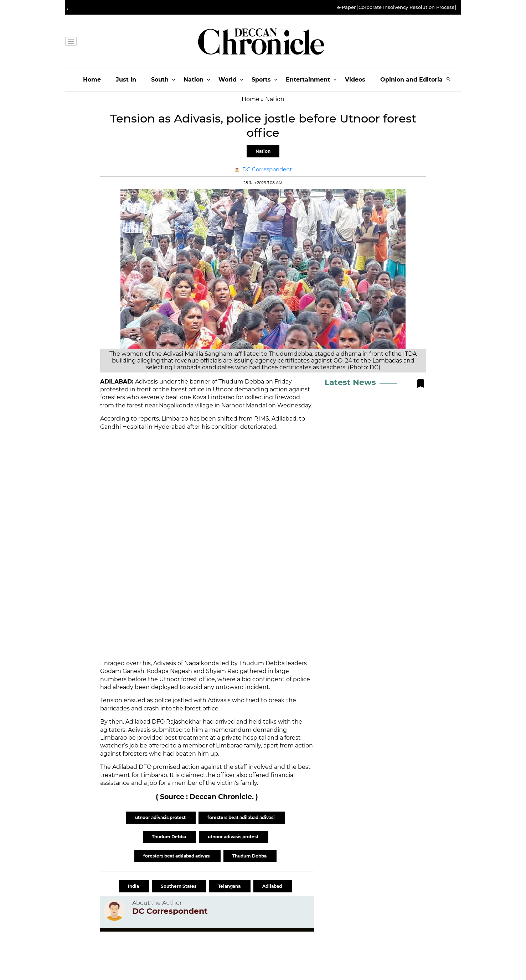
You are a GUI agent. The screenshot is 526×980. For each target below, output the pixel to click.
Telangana (230, 886)
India (134, 886)
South (160, 80)
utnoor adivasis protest (161, 817)
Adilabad (273, 886)
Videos (355, 80)
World (228, 80)
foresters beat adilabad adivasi (242, 817)
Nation (194, 80)
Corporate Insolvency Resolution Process (406, 7)
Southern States (179, 886)
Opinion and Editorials (414, 80)
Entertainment (308, 80)
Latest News (350, 382)
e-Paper (346, 7)
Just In (126, 80)
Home (92, 80)
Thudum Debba (169, 837)
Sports (261, 80)
